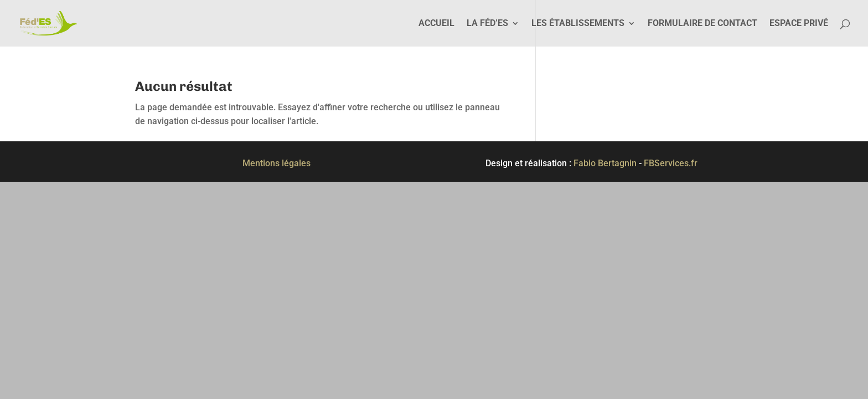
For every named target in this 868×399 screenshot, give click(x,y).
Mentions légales (277, 163)
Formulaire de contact (702, 24)
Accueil (436, 24)
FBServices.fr (671, 163)
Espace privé (799, 24)
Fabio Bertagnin (605, 163)
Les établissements (578, 24)
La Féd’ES (487, 24)
